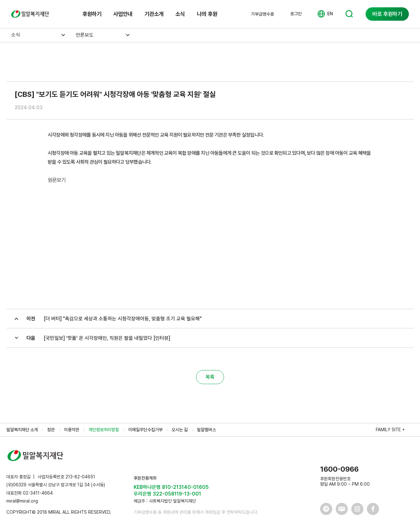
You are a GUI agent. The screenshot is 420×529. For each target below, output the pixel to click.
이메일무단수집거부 (145, 430)
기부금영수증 (262, 14)
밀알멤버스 (206, 430)
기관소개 (154, 14)
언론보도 (85, 35)
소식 (180, 14)
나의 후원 (207, 14)
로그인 (296, 14)
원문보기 (57, 180)
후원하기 (92, 14)
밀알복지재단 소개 (22, 430)
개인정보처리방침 (104, 430)
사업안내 (123, 14)
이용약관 (72, 430)
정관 (51, 430)
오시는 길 (180, 430)
